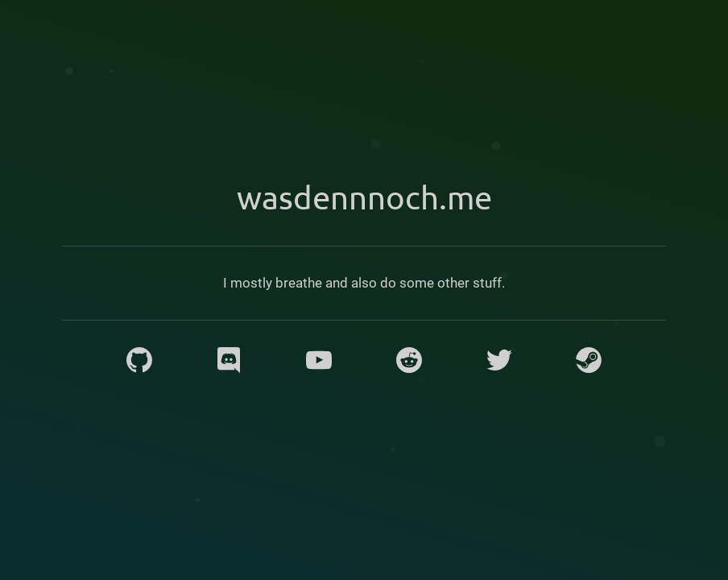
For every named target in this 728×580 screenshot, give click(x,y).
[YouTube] (319, 360)
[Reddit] (409, 360)
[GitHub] (139, 360)
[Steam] (589, 360)
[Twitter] (499, 360)
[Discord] (229, 360)
